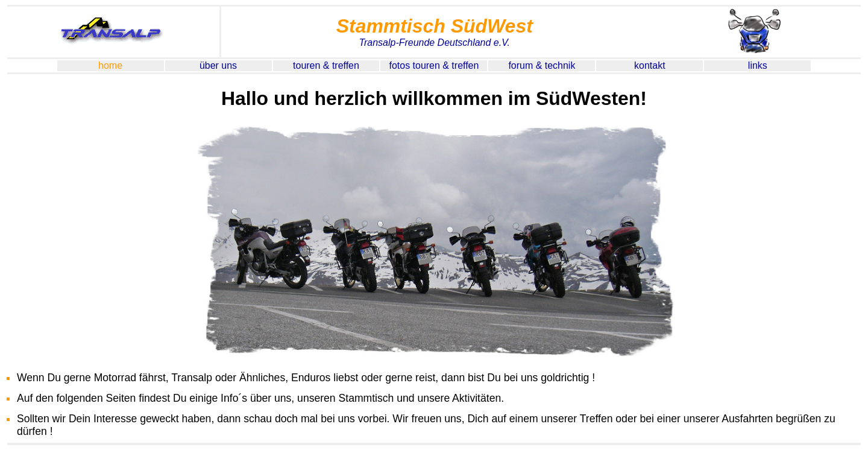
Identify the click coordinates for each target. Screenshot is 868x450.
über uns (218, 65)
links (758, 65)
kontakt (650, 65)
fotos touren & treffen (434, 65)
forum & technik (542, 65)
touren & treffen (326, 65)
